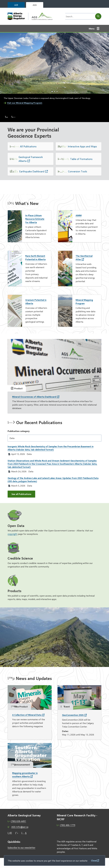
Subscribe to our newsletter (21, 847)
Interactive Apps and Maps (82, 146)
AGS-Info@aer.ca (20, 827)
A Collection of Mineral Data (27, 715)
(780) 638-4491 (18, 821)
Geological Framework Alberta (31, 159)
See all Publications (21, 494)
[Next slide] (13, 117)
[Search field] (79, 16)
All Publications (28, 146)
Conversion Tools (77, 171)
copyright (12, 534)
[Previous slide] (7, 117)
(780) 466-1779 (68, 825)
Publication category (19, 431)
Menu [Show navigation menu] (92, 29)
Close (94, 860)
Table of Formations (81, 159)
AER (16, 5)
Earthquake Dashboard (32, 171)
